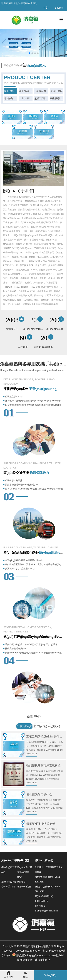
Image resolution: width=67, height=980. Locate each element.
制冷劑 (26, 98)
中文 (46, 8)
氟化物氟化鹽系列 (10, 91)
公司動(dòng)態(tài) (27, 726)
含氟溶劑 (41, 91)
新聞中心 (21, 882)
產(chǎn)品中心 (9, 882)
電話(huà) (50, 975)
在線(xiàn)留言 (24, 887)
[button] (63, 43)
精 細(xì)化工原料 (10, 98)
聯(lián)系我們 (8, 887)
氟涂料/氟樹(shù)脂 (41, 98)
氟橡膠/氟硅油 (56, 98)
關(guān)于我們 (25, 867)
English (59, 8)
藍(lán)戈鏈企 (43, 960)
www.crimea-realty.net (28, 951)
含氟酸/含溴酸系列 (26, 91)
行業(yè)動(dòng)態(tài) (47, 726)
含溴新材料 (56, 91)
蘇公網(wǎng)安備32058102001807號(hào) (38, 955)
